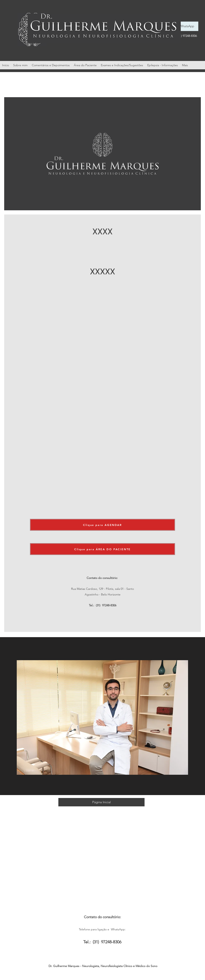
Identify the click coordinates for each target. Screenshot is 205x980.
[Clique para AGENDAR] (102, 525)
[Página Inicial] (101, 802)
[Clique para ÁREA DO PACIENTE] (102, 549)
